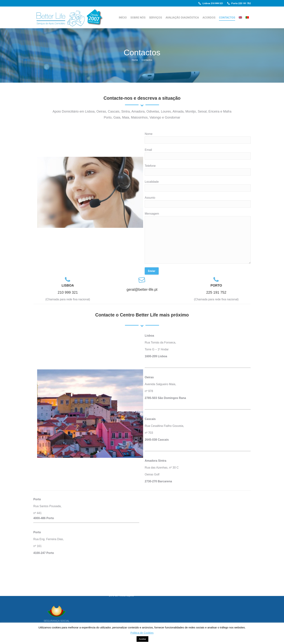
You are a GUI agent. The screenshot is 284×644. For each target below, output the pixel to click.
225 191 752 (216, 292)
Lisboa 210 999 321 (211, 3)
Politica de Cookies (142, 633)
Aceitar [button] (142, 639)
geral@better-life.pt (142, 289)
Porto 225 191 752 (239, 3)
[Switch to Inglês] (240, 17)
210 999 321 (68, 292)
